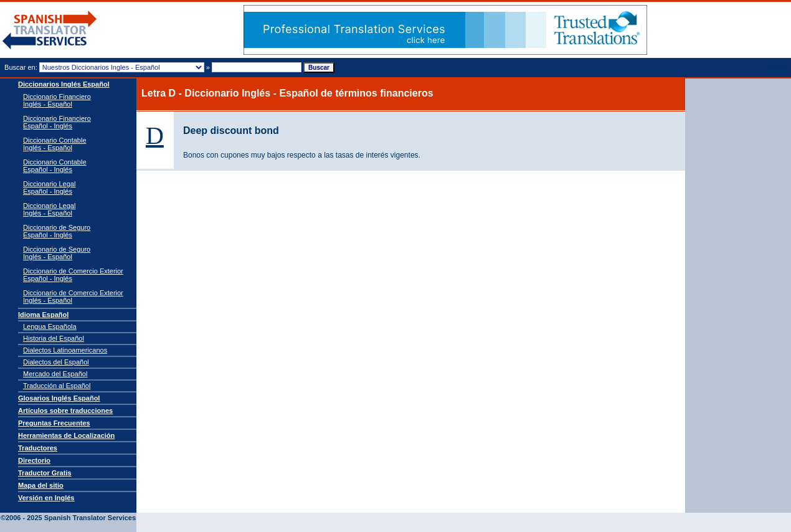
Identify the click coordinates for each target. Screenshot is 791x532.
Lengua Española (50, 326)
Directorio (34, 460)
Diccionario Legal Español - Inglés (49, 188)
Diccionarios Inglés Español (64, 84)
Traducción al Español (57, 386)
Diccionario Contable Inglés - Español (55, 144)
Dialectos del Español (56, 362)
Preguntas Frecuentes (54, 423)
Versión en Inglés (46, 498)
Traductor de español (50, 30)
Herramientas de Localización (66, 435)
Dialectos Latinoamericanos (65, 350)
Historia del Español (54, 338)
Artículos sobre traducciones (65, 411)
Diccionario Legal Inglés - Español (49, 209)
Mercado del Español (55, 374)
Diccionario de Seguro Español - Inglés (57, 231)
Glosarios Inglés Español (59, 398)
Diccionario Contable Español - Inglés (55, 166)
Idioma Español (43, 315)
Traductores (38, 448)
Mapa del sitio (41, 485)
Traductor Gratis (45, 473)
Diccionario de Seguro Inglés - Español (57, 253)
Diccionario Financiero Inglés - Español (57, 100)
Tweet (779, 68)
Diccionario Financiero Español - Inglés (57, 122)
